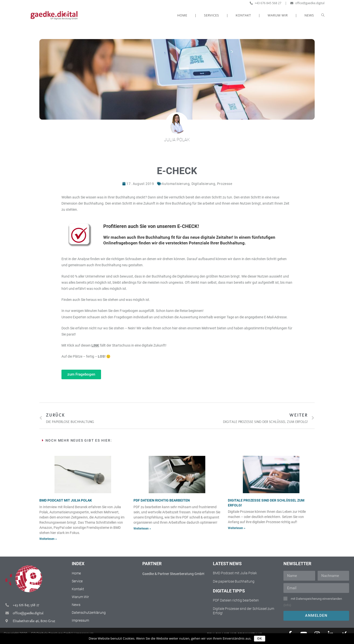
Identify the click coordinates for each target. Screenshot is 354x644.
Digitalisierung (203, 184)
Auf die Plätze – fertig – (83, 356)
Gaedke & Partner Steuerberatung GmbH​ (173, 574)
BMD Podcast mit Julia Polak (66, 500)
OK (260, 639)
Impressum (80, 620)
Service (77, 581)
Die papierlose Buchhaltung (234, 581)
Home (76, 573)
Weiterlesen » (48, 539)
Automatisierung (176, 184)
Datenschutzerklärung (89, 613)
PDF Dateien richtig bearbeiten (162, 500)
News (76, 605)
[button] (81, 374)
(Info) (287, 605)
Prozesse (225, 184)
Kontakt (78, 589)
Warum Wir (80, 597)
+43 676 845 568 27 (266, 3)
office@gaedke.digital (307, 3)
